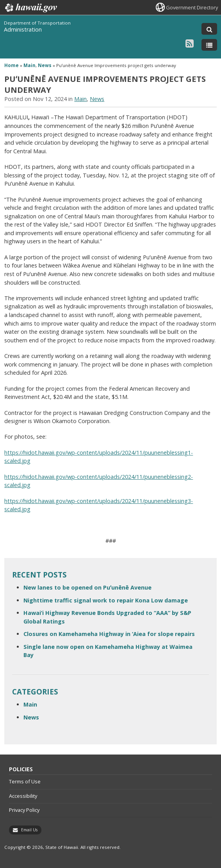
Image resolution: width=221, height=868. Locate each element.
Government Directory (192, 7)
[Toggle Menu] (209, 45)
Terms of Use (25, 781)
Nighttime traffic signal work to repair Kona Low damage (106, 600)
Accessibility (23, 796)
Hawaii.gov (30, 8)
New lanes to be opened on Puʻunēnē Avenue (87, 587)
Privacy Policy (24, 810)
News (45, 65)
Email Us (29, 830)
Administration (23, 29)
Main (29, 65)
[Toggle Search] (209, 29)
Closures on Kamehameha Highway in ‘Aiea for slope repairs (109, 634)
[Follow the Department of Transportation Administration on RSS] (190, 43)
